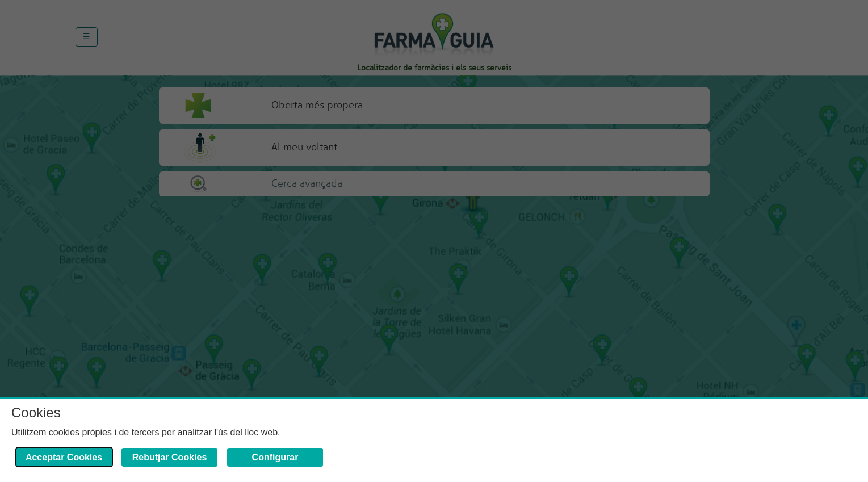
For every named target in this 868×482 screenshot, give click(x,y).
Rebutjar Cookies (170, 457)
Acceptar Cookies (64, 457)
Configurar (275, 457)
